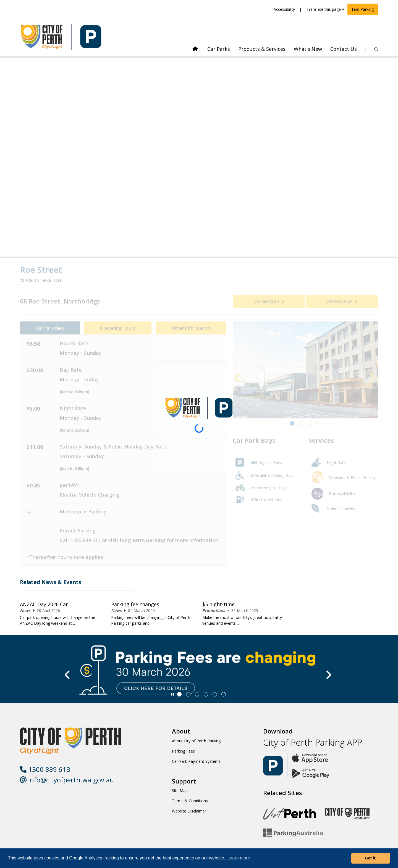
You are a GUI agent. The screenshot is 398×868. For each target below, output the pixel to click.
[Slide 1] (188, 694)
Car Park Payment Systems (196, 761)
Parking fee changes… (137, 604)
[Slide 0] (179, 694)
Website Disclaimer (189, 811)
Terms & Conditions (190, 801)
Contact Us (344, 49)
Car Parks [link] (219, 49)
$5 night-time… (220, 604)
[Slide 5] (224, 694)
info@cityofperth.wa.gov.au (67, 780)
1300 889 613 (45, 769)
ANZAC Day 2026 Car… (46, 604)
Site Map (180, 791)
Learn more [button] (239, 858)
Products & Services (262, 49)
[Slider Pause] (173, 694)
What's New (308, 49)
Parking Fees (183, 751)
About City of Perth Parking (196, 741)
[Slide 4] (215, 694)
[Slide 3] (206, 694)
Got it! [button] (371, 858)
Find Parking (363, 9)
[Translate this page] (325, 9)
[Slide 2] (197, 694)
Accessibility (284, 9)
